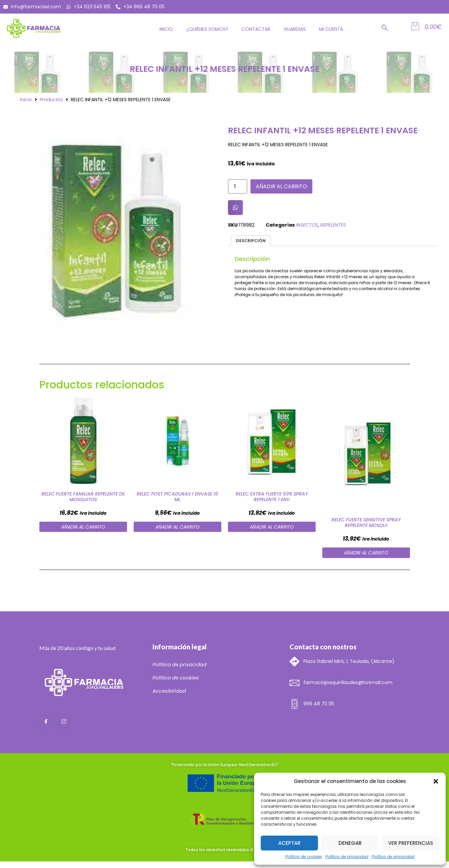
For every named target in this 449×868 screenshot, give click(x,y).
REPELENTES (333, 225)
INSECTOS (307, 225)
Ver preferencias (411, 843)
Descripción (251, 241)
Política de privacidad (347, 857)
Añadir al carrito (281, 186)
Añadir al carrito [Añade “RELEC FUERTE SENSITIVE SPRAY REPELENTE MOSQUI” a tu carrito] (366, 553)
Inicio (166, 29)
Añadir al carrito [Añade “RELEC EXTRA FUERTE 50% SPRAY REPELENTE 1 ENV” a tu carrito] (272, 527)
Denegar (350, 843)
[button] (436, 781)
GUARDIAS (295, 29)
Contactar (256, 29)
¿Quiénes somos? (207, 29)
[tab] (251, 241)
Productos (51, 100)
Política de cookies (304, 857)
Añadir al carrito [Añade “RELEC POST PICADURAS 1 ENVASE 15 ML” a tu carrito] (178, 527)
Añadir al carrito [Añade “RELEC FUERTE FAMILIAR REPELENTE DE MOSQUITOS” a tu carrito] (83, 527)
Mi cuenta (331, 29)
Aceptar (289, 843)
